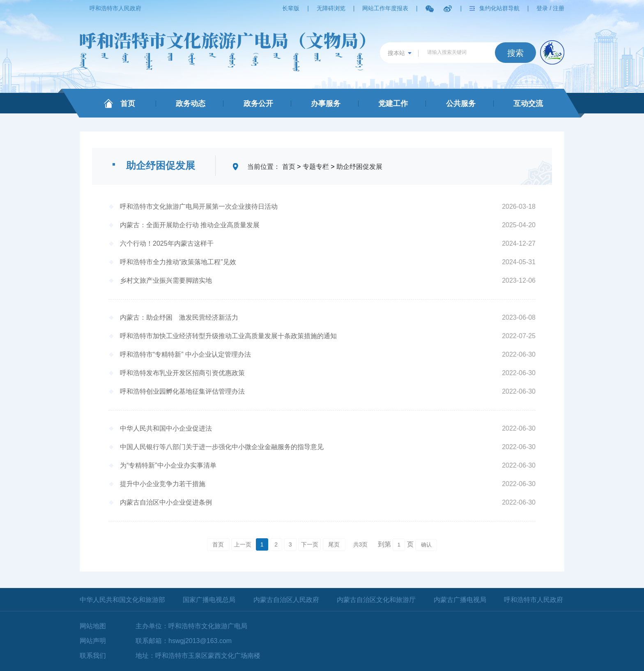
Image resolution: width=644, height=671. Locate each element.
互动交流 (528, 104)
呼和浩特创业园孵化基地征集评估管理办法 (182, 391)
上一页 (243, 544)
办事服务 (326, 104)
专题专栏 (316, 167)
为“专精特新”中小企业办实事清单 (168, 465)
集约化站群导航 (499, 8)
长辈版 (291, 8)
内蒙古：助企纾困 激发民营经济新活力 (179, 317)
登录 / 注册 (550, 8)
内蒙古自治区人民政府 (286, 600)
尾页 (334, 544)
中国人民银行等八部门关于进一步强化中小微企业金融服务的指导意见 (222, 447)
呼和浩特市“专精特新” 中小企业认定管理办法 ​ (186, 354)
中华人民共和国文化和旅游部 (122, 600)
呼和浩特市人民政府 (115, 8)
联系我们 (93, 656)
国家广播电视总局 (209, 600)
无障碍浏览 (331, 8)
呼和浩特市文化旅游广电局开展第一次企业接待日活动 (199, 206)
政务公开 (258, 104)
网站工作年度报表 (385, 8)
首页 (128, 104)
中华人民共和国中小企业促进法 (166, 428)
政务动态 (191, 104)
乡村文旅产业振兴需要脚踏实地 (166, 280)
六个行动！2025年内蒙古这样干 (167, 243)
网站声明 (93, 641)
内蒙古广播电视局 (460, 600)
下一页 (310, 544)
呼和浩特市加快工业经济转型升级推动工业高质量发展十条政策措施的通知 (228, 336)
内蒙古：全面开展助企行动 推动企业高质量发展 (190, 225)
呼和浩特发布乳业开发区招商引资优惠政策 (182, 373)
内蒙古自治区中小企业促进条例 (166, 502)
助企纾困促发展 (359, 167)
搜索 (515, 53)
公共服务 (461, 104)
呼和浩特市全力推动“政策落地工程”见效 (178, 262)
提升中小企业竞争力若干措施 (163, 484)
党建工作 (393, 104)
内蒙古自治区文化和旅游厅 (376, 600)
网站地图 (93, 626)
